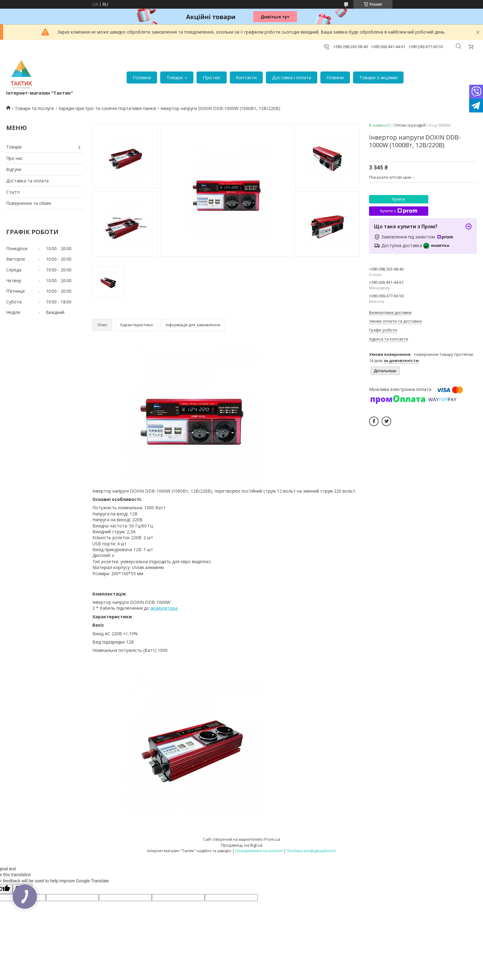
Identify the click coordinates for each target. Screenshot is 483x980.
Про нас (212, 77)
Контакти (246, 77)
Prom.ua (272, 839)
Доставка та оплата (27, 181)
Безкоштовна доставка (390, 313)
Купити (399, 199)
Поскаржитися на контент (259, 851)
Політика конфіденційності (311, 851)
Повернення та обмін (29, 203)
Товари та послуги (34, 108)
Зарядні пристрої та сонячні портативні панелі (107, 108)
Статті (13, 192)
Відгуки (14, 169)
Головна (142, 77)
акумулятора (164, 608)
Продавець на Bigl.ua (242, 845)
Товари (175, 77)
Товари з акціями (378, 77)
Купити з (398, 211)
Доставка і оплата (292, 77)
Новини (335, 77)
